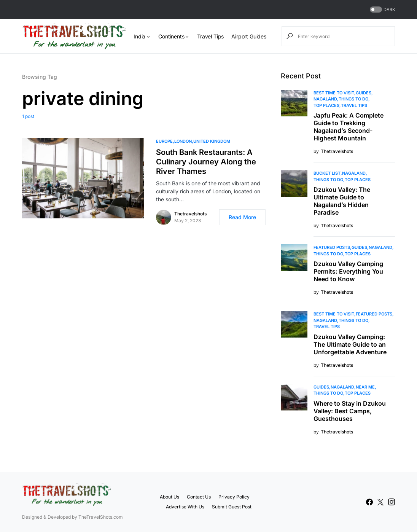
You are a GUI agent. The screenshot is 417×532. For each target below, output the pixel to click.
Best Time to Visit (334, 93)
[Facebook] (369, 502)
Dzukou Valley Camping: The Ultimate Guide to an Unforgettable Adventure (350, 344)
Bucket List (327, 173)
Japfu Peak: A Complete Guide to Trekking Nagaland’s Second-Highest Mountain (349, 127)
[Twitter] (380, 502)
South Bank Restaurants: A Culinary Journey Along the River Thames (206, 162)
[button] (382, 10)
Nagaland (325, 99)
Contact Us (199, 497)
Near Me (365, 387)
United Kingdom (212, 141)
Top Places (326, 105)
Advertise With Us (185, 507)
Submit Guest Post (232, 507)
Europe (164, 141)
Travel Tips (354, 105)
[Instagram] (392, 502)
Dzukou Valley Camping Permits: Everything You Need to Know (348, 271)
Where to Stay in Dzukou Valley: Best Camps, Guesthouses (350, 411)
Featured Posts (332, 247)
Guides (364, 93)
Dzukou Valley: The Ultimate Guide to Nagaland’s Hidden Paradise (342, 201)
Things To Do (353, 99)
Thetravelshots (190, 214)
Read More (242, 217)
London (183, 141)
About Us (170, 497)
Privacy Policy (234, 497)
